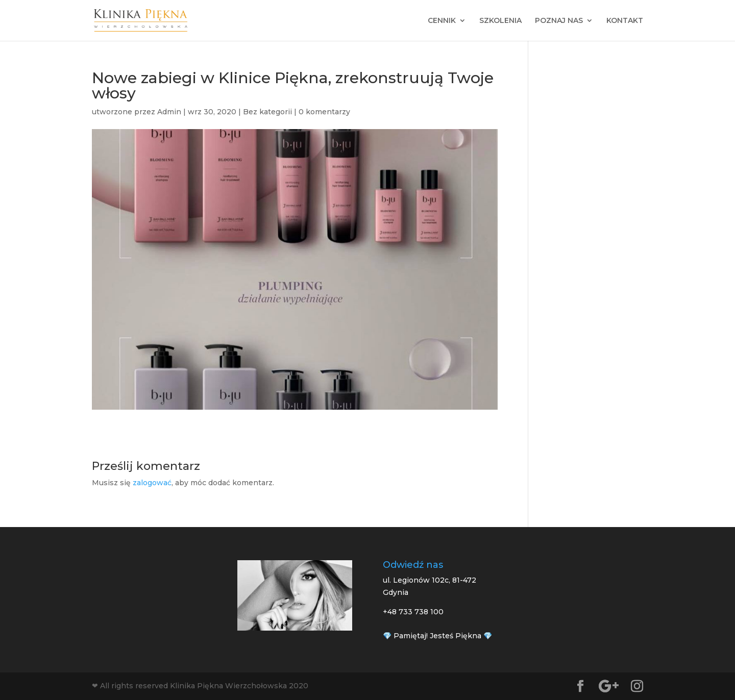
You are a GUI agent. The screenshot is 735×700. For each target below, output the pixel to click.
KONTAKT (625, 21)
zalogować (152, 483)
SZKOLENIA (500, 21)
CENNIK (442, 21)
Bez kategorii (267, 112)
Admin (169, 112)
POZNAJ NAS (559, 21)
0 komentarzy (324, 112)
